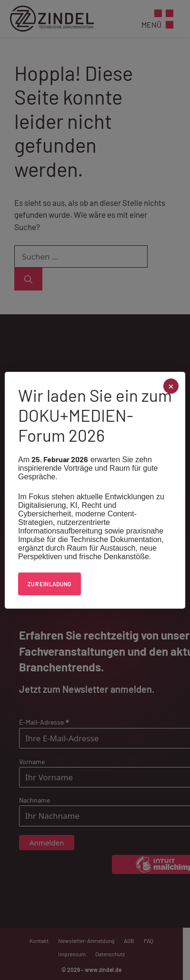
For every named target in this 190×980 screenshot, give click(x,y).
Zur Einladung (50, 584)
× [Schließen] (171, 386)
